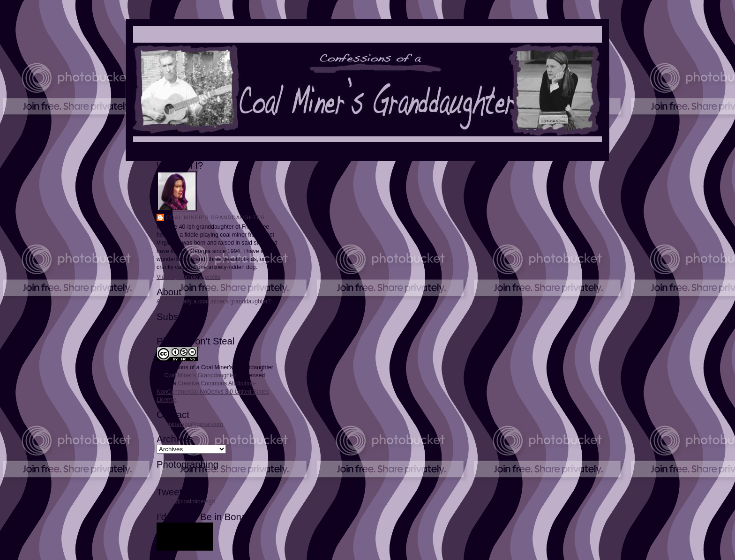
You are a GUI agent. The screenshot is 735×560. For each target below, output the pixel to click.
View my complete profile (188, 277)
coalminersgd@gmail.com (190, 424)
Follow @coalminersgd (186, 501)
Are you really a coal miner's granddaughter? (214, 301)
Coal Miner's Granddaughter (216, 217)
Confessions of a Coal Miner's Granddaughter (215, 367)
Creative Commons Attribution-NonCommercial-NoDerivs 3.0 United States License (213, 391)
